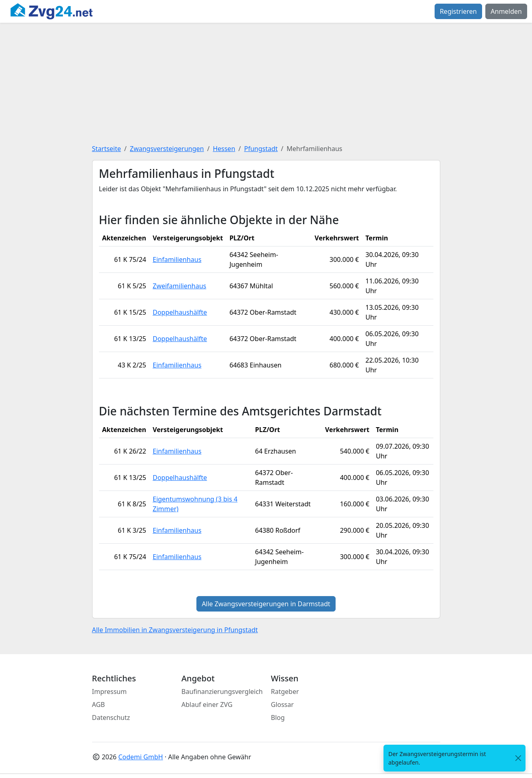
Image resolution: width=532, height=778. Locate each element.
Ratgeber (285, 692)
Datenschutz (111, 717)
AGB (99, 705)
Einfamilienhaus (177, 259)
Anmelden (506, 11)
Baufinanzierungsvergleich (222, 692)
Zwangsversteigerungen (167, 149)
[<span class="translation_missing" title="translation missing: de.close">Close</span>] (518, 758)
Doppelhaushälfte (180, 312)
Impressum (110, 692)
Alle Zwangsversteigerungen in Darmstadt (266, 604)
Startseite (107, 149)
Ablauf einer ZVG (207, 705)
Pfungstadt (261, 149)
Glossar (282, 705)
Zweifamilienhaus (179, 286)
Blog (278, 717)
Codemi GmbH (140, 757)
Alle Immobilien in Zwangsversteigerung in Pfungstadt (175, 630)
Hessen (224, 149)
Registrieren (458, 11)
